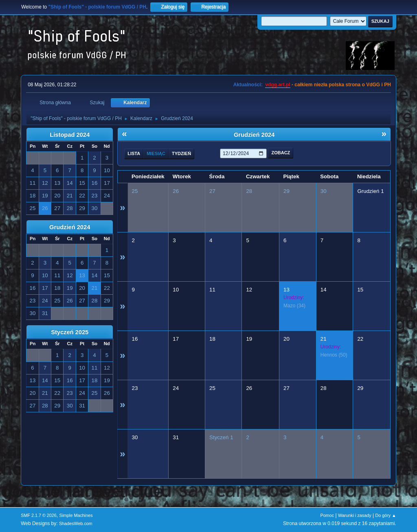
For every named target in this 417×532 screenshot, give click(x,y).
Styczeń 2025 (70, 332)
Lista (134, 153)
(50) (334, 355)
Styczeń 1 (221, 437)
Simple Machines (76, 515)
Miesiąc (156, 153)
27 (212, 191)
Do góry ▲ (385, 515)
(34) (294, 306)
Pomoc (327, 515)
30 (324, 191)
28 (249, 191)
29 (286, 191)
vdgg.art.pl (278, 85)
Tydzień (181, 153)
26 (176, 191)
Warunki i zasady (355, 515)
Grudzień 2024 (70, 227)
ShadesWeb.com (76, 523)
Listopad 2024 (70, 135)
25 (135, 191)
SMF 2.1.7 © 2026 (39, 515)
